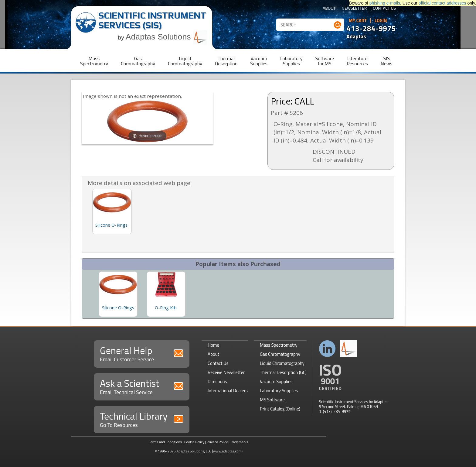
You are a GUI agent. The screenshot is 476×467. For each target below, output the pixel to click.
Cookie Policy (194, 442)
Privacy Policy (217, 442)
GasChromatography (138, 61)
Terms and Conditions (165, 442)
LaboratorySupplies (291, 61)
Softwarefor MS (325, 61)
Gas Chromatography (280, 354)
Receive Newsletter (226, 372)
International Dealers (228, 391)
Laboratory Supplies (279, 391)
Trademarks (239, 442)
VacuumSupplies (259, 61)
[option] (118, 294)
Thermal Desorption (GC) (283, 372)
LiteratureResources (357, 61)
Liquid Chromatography (282, 363)
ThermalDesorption (226, 61)
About (329, 9)
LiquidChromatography (185, 61)
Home (213, 345)
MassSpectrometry (94, 61)
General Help (142, 353)
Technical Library (142, 419)
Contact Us (384, 9)
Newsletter (354, 9)
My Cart (358, 21)
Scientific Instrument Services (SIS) (152, 20)
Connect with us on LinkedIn (327, 349)
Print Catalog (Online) (280, 409)
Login (381, 21)
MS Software (272, 400)
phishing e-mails (385, 3)
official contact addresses (442, 3)
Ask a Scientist (142, 386)
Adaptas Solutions (167, 37)
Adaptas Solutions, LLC (194, 451)
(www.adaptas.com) (227, 451)
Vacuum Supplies (276, 381)
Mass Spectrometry (279, 345)
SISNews (386, 61)
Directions (217, 381)
